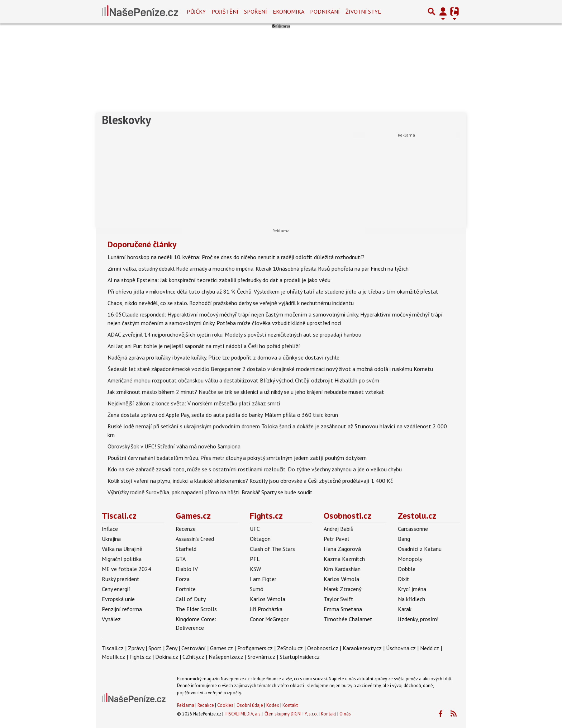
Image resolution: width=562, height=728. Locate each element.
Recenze (186, 529)
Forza (183, 579)
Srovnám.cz (261, 657)
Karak (405, 609)
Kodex (273, 705)
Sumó (257, 589)
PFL (255, 559)
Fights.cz (266, 516)
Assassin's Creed (195, 539)
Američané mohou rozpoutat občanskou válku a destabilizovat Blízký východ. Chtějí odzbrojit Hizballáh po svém (243, 380)
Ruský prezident (121, 579)
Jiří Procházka (266, 609)
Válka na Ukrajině (122, 549)
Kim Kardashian (342, 569)
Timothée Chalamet (348, 619)
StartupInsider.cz (300, 657)
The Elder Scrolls (196, 609)
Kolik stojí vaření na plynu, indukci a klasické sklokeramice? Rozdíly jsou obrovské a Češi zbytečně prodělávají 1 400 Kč (250, 481)
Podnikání (325, 11)
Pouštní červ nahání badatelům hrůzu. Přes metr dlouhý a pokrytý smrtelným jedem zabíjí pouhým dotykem (237, 458)
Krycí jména (412, 589)
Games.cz (193, 516)
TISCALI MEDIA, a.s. (243, 714)
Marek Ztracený (342, 589)
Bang (404, 539)
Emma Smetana (343, 609)
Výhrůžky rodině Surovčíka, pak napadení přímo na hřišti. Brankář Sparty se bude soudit (210, 492)
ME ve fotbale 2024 (127, 569)
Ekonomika (289, 11)
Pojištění (225, 11)
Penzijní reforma (122, 609)
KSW (255, 569)
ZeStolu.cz (290, 648)
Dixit (404, 579)
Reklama (186, 705)
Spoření (256, 11)
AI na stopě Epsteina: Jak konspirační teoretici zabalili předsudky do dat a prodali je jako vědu (219, 280)
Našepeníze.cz (226, 657)
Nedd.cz (430, 648)
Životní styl (363, 11)
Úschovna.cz (401, 648)
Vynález (111, 619)
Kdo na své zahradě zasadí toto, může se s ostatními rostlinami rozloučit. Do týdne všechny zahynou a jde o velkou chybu (255, 469)
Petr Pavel (336, 539)
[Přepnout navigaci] (443, 11)
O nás (345, 714)
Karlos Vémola (268, 599)
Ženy (172, 648)
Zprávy (136, 648)
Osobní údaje (250, 705)
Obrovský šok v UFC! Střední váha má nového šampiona (174, 446)
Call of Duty (191, 599)
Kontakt (290, 705)
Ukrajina (111, 539)
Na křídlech (411, 599)
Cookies (225, 705)
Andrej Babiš (338, 529)
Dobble (407, 569)
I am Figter (263, 579)
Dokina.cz (167, 657)
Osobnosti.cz (347, 516)
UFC (255, 529)
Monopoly (410, 559)
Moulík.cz (113, 657)
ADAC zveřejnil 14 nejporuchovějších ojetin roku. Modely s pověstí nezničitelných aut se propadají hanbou (234, 334)
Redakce (206, 705)
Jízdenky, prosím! (418, 619)
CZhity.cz (193, 657)
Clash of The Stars (272, 549)
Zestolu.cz (417, 516)
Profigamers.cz (255, 648)
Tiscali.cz (119, 516)
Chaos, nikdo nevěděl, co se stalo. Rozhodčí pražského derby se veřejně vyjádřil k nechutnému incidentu (231, 303)
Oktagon (260, 539)
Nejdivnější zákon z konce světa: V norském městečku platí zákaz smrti (194, 403)
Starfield (186, 549)
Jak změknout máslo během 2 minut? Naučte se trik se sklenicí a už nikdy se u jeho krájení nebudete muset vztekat (246, 392)
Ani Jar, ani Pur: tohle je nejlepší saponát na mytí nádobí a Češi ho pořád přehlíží (204, 346)
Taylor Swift (339, 599)
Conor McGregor (269, 619)
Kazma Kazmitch (344, 559)
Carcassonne (413, 529)
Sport (155, 648)
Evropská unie (118, 599)
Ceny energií (116, 589)
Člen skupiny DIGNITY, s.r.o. (291, 714)
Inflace (110, 529)
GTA (181, 559)
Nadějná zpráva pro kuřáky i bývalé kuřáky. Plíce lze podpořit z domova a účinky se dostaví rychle (223, 357)
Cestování (194, 648)
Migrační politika (122, 559)
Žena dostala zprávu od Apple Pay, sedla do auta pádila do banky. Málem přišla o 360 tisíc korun (223, 415)
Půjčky (196, 11)
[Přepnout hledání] (432, 11)
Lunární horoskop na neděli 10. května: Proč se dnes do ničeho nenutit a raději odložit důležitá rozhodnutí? (236, 257)
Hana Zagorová (342, 549)
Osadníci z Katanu (420, 549)
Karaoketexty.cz (362, 648)
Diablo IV (187, 569)
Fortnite (186, 589)
